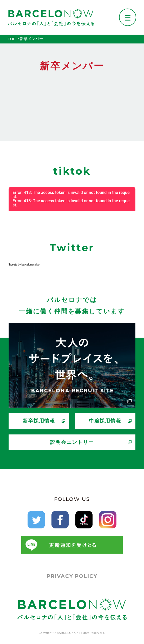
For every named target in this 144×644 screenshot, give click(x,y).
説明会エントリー (72, 442)
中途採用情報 (105, 421)
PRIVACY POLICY (72, 576)
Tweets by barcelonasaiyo (24, 265)
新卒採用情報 (39, 421)
